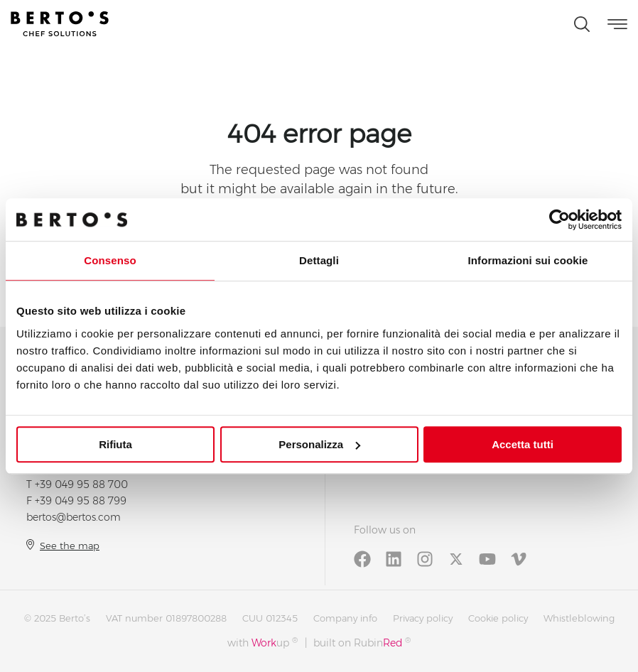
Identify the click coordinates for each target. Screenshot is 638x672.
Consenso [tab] (110, 260)
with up (263, 643)
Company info (345, 618)
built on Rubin (362, 643)
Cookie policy (498, 618)
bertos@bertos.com (74, 517)
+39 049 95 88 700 (81, 484)
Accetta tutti (523, 444)
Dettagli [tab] (319, 260)
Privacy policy (423, 618)
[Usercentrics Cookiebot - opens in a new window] (559, 220)
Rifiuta (115, 444)
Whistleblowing (579, 618)
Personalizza (319, 444)
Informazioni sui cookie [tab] (528, 260)
